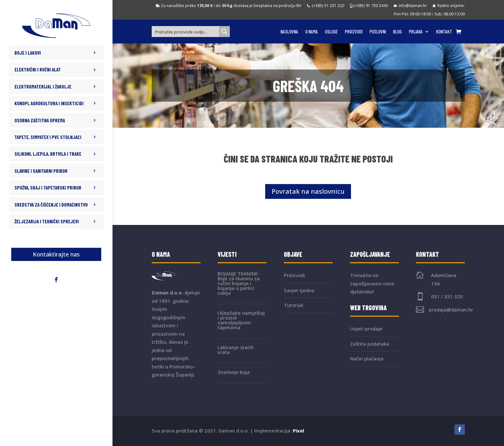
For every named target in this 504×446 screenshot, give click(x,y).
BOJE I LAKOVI (28, 53)
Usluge (331, 32)
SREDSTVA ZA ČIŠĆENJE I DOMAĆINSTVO (51, 203)
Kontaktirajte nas (56, 253)
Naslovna (289, 32)
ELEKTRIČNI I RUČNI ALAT (38, 70)
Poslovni (378, 32)
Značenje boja (234, 372)
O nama (312, 32)
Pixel (298, 431)
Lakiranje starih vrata (236, 350)
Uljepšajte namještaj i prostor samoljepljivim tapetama (241, 320)
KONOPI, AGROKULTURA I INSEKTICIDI (49, 103)
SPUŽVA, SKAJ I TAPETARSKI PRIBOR (48, 186)
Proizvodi (354, 32)
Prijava (416, 32)
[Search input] (186, 32)
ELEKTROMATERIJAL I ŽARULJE (43, 86)
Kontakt (444, 32)
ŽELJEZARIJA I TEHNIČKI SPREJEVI (47, 220)
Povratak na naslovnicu (308, 191)
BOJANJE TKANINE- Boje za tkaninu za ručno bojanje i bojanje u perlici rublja (239, 283)
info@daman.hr (410, 6)
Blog (397, 32)
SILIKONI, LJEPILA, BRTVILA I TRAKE (48, 153)
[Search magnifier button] (224, 32)
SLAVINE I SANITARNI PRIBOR (41, 170)
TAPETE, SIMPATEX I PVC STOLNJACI (48, 136)
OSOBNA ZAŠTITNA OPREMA (40, 120)
